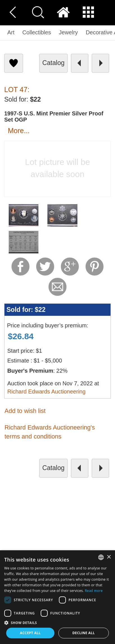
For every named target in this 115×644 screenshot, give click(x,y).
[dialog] (58, 597)
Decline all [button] (84, 633)
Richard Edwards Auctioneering (46, 392)
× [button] (109, 557)
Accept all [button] (30, 633)
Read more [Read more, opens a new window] (94, 591)
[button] (58, 622)
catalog (53, 63)
